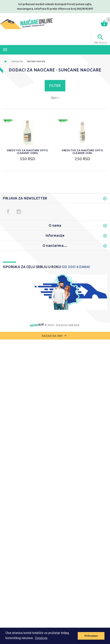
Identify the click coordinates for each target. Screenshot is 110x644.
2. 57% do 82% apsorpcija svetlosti (28, 440)
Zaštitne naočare (16, 221)
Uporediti (13, 477)
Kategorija (17, 61)
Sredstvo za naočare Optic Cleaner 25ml (83, 152)
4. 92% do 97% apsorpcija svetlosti (28, 450)
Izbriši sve (34, 477)
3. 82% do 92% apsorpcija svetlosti (28, 445)
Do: (22, 276)
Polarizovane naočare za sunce (25, 215)
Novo (8, 231)
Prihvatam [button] (91, 636)
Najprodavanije (15, 237)
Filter (55, 86)
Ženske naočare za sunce (21, 199)
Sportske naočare (16, 205)
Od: (6, 276)
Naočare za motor (17, 210)
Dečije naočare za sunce (21, 226)
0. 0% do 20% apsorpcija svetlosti (28, 429)
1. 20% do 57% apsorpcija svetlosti (28, 434)
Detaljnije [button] (41, 638)
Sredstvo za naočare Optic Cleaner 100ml (28, 152)
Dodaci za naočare (17, 242)
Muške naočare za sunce (21, 194)
